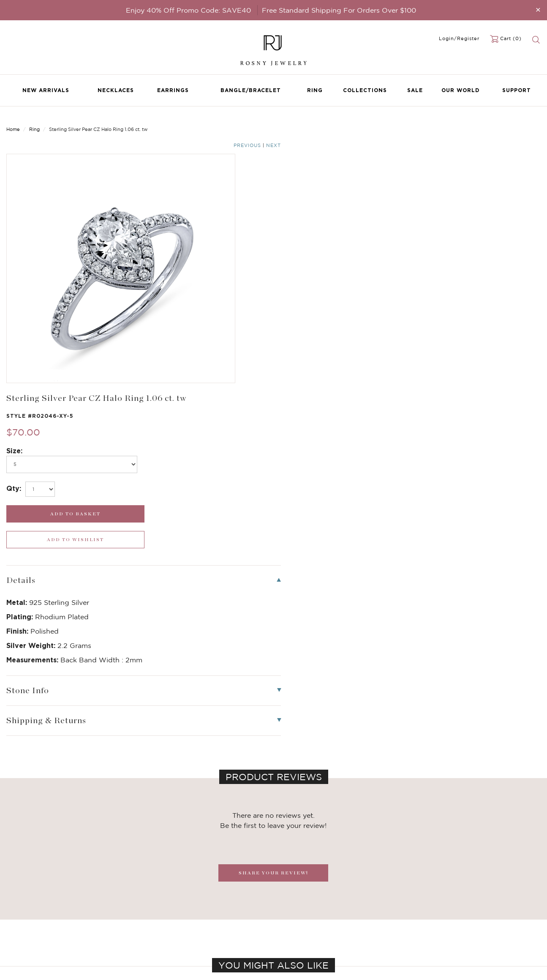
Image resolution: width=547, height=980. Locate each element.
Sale (415, 90)
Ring (315, 90)
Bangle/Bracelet (251, 90)
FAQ (195, 904)
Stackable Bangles (122, 938)
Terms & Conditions (215, 929)
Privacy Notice (208, 912)
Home (13, 122)
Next (533, 123)
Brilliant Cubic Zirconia (128, 921)
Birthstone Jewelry (123, 896)
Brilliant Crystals (120, 912)
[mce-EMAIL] (479, 901)
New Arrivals (46, 90)
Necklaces (116, 90)
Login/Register (459, 38)
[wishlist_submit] (479, 257)
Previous (507, 123)
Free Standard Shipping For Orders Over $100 (339, 10)
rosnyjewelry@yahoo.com (314, 904)
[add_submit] (342, 257)
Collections (365, 90)
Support (517, 90)
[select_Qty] (314, 232)
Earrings (173, 90)
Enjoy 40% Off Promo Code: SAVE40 (188, 10)
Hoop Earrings (116, 929)
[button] (532, 758)
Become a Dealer (212, 896)
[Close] (538, 10)
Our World (460, 90)
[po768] (342, 207)
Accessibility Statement (220, 938)
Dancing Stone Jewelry (129, 904)
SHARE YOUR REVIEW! (273, 590)
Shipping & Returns (215, 921)
